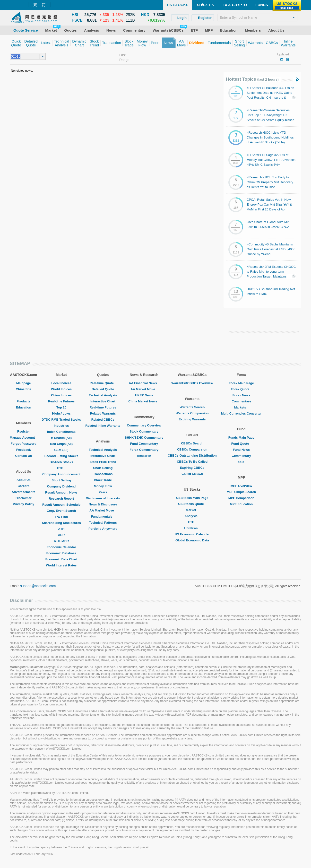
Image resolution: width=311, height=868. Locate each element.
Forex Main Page (241, 383)
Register (24, 431)
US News (192, 528)
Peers (103, 492)
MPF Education (241, 504)
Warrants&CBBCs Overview (192, 383)
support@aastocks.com (38, 586)
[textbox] (257, 17)
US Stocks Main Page (192, 498)
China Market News (144, 401)
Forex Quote (241, 389)
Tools (241, 462)
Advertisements (24, 492)
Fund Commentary (144, 444)
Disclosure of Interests (103, 498)
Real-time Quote (103, 383)
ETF (61, 468)
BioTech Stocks (61, 462)
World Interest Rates (61, 565)
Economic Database (61, 553)
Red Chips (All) (61, 444)
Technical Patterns (103, 523)
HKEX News (144, 395)
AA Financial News (144, 383)
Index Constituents (61, 432)
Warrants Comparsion (192, 413)
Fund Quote (241, 444)
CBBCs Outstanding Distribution (192, 456)
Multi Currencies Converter (241, 413)
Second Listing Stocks (61, 456)
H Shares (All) (61, 438)
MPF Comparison (241, 498)
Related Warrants (103, 413)
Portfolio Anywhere (103, 529)
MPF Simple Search (241, 492)
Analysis (192, 516)
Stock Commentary (144, 431)
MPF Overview (241, 486)
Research (144, 456)
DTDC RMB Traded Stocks (61, 420)
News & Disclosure (103, 504)
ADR (61, 535)
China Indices (61, 395)
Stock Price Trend (103, 462)
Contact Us (23, 456)
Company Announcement (61, 474)
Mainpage (24, 383)
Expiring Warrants (192, 419)
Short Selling (61, 480)
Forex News (241, 395)
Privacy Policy (24, 504)
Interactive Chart (103, 401)
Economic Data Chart (61, 559)
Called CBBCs (192, 474)
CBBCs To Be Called (192, 462)
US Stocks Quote (192, 504)
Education (23, 407)
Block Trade (103, 480)
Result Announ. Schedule (61, 505)
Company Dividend (61, 486)
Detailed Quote (103, 389)
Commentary (241, 401)
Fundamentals (103, 516)
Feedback (24, 450)
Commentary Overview (144, 425)
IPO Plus (61, 517)
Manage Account (24, 438)
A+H (61, 529)
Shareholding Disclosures (61, 523)
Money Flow (103, 486)
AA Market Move (103, 510)
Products (24, 401)
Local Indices (61, 383)
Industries (61, 426)
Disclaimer (24, 498)
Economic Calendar (61, 547)
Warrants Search (192, 407)
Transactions (103, 474)
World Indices (61, 389)
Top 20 (61, 407)
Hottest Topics (252, 79)
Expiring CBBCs (192, 468)
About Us (24, 480)
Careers (24, 486)
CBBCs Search (192, 443)
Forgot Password (24, 444)
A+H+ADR (61, 541)
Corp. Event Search (61, 511)
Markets (241, 407)
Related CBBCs (103, 420)
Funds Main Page (241, 438)
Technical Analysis (103, 395)
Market (192, 510)
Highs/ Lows (61, 413)
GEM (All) (61, 450)
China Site (24, 389)
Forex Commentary (144, 450)
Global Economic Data (192, 540)
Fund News (241, 450)
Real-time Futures (61, 401)
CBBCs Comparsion (192, 449)
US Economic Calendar (192, 534)
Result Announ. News (61, 492)
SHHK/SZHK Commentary (144, 438)
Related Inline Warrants (103, 426)
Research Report (61, 499)
